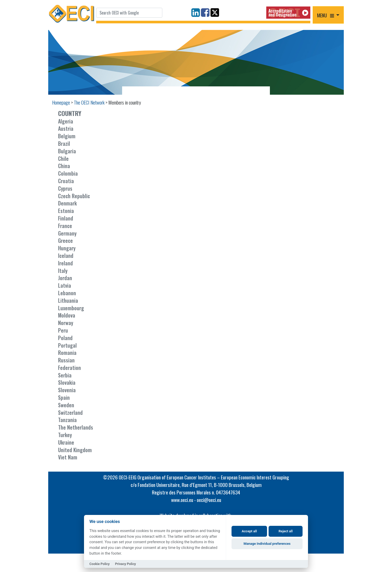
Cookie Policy (100, 564)
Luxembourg (71, 308)
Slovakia (67, 382)
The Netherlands (76, 427)
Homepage (61, 102)
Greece (65, 240)
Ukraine (66, 442)
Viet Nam (68, 457)
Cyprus (65, 188)
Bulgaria (67, 151)
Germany (67, 233)
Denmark (67, 203)
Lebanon (67, 293)
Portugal (67, 345)
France (65, 226)
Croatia (66, 181)
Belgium (67, 136)
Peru (63, 330)
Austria (66, 128)
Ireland (65, 263)
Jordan (65, 278)
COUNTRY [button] (70, 113)
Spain (64, 397)
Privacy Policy (126, 564)
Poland (65, 338)
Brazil (64, 143)
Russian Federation (69, 364)
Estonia (66, 211)
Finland (66, 218)
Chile (63, 158)
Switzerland (70, 412)
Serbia (65, 375)
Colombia (68, 173)
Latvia (65, 285)
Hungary (67, 248)
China (64, 166)
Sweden (66, 405)
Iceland (66, 256)
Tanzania (67, 420)
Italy (63, 271)
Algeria (66, 121)
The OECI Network (89, 102)
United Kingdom (75, 450)
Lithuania (68, 300)
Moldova (67, 315)
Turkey (65, 435)
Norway (66, 323)
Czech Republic (74, 196)
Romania (67, 353)
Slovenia (67, 390)
